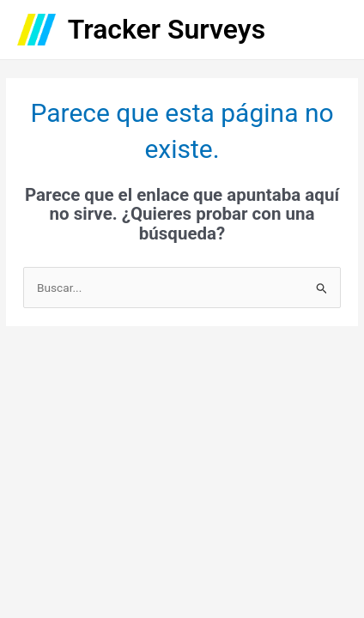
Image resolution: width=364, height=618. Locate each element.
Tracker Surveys (167, 29)
